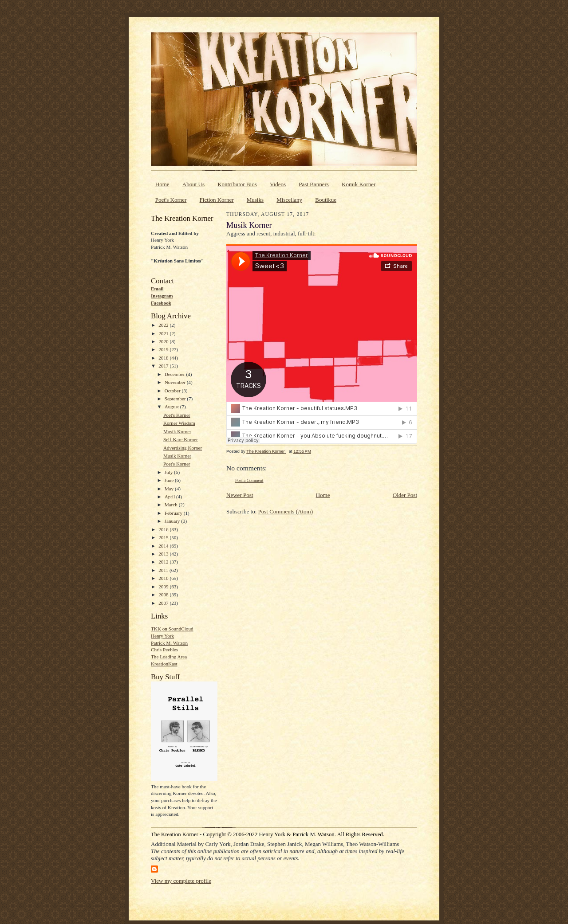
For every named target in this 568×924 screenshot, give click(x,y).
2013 (164, 554)
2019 (164, 349)
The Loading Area (169, 657)
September (176, 399)
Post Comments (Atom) (286, 511)
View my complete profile (181, 881)
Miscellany (289, 200)
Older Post (405, 495)
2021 (164, 333)
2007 (164, 603)
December (176, 374)
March (172, 505)
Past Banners (314, 184)
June (170, 480)
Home (162, 184)
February (174, 513)
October (173, 391)
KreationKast (164, 664)
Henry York (162, 636)
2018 (164, 358)
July (169, 472)
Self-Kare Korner (181, 439)
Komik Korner (359, 184)
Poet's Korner (171, 200)
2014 (164, 546)
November (176, 382)
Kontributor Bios (237, 184)
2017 (164, 366)
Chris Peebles (164, 650)
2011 (164, 570)
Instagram (162, 296)
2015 (164, 537)
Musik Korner (177, 431)
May (170, 489)
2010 (164, 578)
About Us (193, 184)
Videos (278, 184)
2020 (164, 341)
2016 (164, 529)
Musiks (255, 200)
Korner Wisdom (179, 423)
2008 (164, 595)
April (170, 497)
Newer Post (240, 495)
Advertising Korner (183, 448)
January (173, 521)
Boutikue (326, 200)
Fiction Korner (217, 200)
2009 (164, 587)
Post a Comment (249, 480)
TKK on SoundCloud (172, 629)
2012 (164, 562)
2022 (164, 325)
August (172, 407)
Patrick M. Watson (169, 643)
